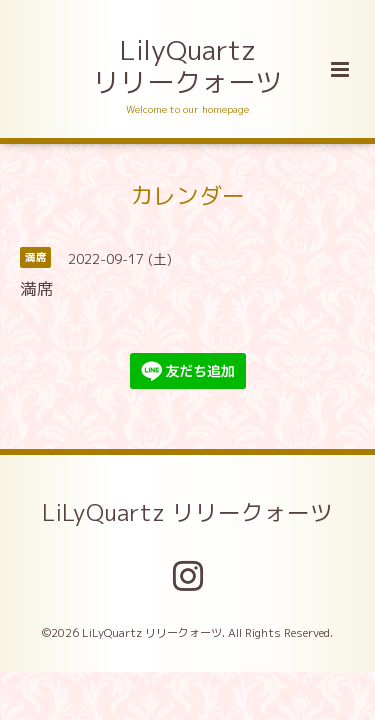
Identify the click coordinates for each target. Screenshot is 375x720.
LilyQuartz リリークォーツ (187, 66)
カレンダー (187, 194)
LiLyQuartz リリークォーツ (187, 512)
